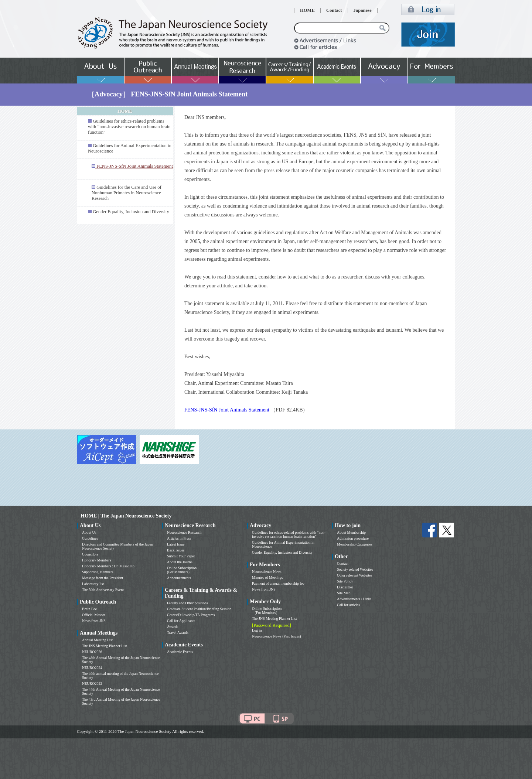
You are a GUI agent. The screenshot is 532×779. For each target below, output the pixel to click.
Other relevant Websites (355, 575)
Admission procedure (353, 538)
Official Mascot (94, 615)
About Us (89, 532)
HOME (307, 10)
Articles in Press (179, 538)
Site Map (344, 593)
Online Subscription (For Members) (182, 570)
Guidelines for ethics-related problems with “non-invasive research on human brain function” (129, 127)
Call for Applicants (181, 621)
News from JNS (94, 621)
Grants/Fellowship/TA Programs (191, 615)
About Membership (351, 532)
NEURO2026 (92, 652)
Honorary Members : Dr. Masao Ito (108, 566)
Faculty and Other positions (187, 603)
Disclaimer (345, 587)
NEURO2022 (92, 684)
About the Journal (180, 562)
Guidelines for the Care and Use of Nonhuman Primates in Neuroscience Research (127, 193)
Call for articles (348, 605)
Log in (257, 630)
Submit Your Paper (181, 556)
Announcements (179, 578)
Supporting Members (98, 572)
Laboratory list (93, 584)
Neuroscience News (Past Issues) (276, 636)
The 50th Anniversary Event (103, 590)
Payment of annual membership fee (278, 583)
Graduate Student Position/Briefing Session (199, 609)
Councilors (90, 554)
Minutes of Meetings (267, 578)
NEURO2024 (92, 668)
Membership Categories (355, 544)
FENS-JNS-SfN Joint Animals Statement (227, 410)
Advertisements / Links (354, 599)
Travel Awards (178, 633)
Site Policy (345, 581)
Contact (334, 10)
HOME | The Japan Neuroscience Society (126, 516)
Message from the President (103, 578)
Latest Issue (176, 544)
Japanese (363, 10)
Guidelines (90, 538)
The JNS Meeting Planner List (105, 646)
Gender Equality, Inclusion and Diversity (131, 212)
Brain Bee (89, 609)
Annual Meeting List (97, 640)
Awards (173, 627)
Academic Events (180, 652)
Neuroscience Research (184, 532)
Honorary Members (97, 560)
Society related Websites (355, 569)
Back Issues (176, 550)
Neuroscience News (267, 572)
